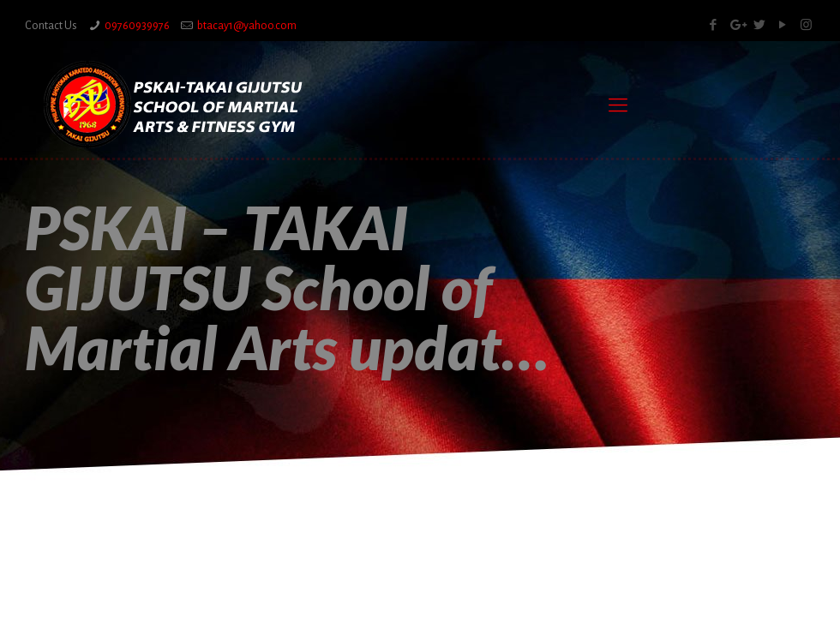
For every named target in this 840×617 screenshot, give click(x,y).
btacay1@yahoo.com (247, 26)
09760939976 (137, 26)
